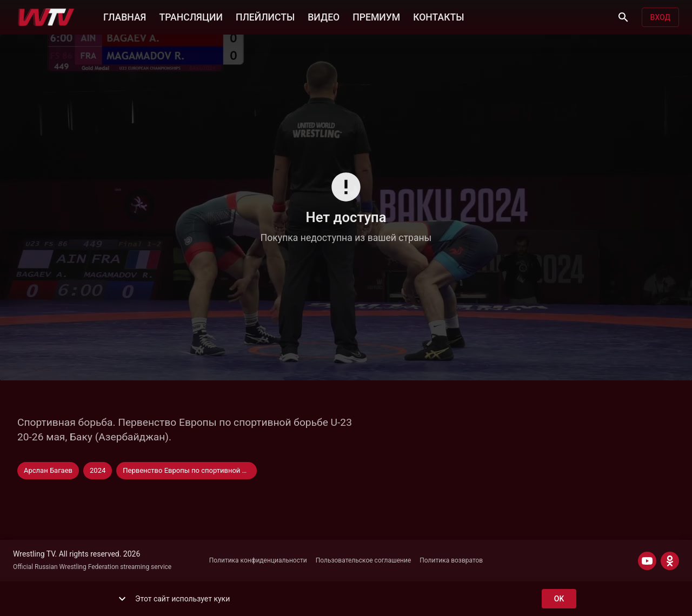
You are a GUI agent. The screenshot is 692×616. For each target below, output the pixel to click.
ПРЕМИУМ (376, 16)
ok (559, 599)
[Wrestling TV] (46, 17)
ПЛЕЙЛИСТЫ (265, 16)
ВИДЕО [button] (324, 16)
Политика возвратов (451, 560)
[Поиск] (623, 17)
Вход (660, 18)
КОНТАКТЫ (438, 16)
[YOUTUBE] (647, 561)
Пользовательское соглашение (364, 560)
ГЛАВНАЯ (125, 16)
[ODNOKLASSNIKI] (670, 561)
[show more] (122, 599)
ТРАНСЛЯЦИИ (191, 16)
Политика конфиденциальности (258, 560)
